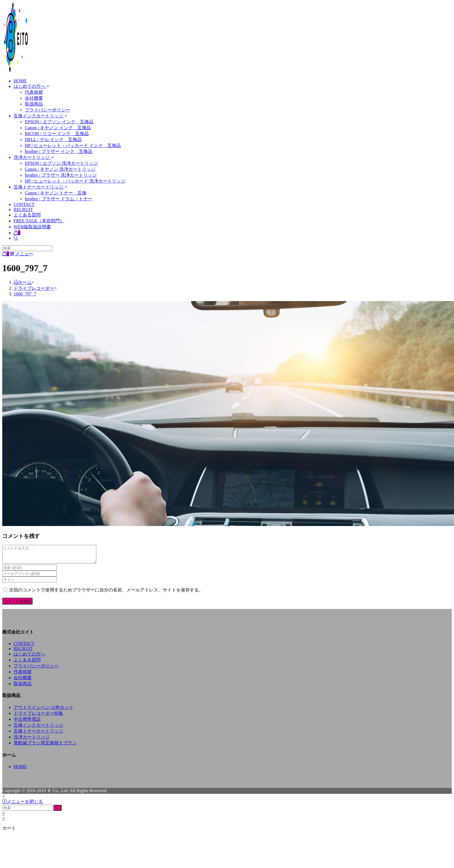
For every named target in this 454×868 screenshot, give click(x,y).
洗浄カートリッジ (32, 740)
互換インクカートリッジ (38, 728)
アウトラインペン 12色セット (43, 711)
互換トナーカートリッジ (38, 734)
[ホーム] (23, 282)
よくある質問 (27, 663)
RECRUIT (23, 652)
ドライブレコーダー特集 (38, 717)
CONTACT (24, 647)
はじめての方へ (29, 657)
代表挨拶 (23, 675)
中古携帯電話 (27, 723)
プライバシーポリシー (36, 669)
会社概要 (23, 681)
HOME (20, 770)
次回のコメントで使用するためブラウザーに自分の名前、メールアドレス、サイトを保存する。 (106, 593)
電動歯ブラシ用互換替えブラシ (45, 746)
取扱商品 (23, 687)
